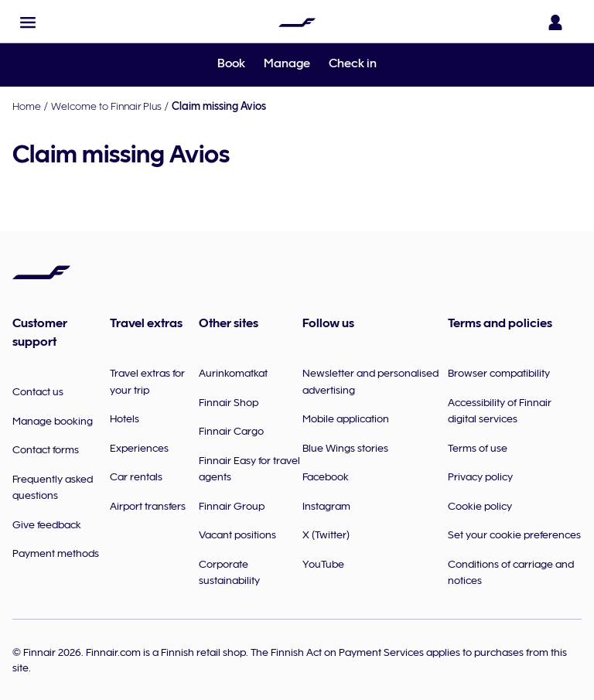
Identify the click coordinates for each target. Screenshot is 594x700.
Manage (287, 63)
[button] (28, 22)
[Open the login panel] (558, 22)
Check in (353, 63)
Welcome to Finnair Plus (106, 106)
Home (27, 106)
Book (231, 63)
